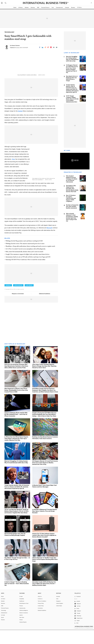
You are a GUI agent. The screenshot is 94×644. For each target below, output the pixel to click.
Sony (13, 173)
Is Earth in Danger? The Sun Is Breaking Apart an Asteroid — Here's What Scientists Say (17, 598)
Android (20, 125)
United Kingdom (60, 617)
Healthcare (22, 615)
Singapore (58, 615)
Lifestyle (67, 7)
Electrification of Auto (24, 617)
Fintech (21, 634)
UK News (21, 7)
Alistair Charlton (16, 46)
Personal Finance (45, 7)
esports (21, 629)
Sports (2, 631)
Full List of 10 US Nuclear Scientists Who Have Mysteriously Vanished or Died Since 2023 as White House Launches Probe (16, 380)
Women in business (24, 627)
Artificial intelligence (24, 624)
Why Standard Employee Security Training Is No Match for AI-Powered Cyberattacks (72, 179)
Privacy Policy (41, 617)
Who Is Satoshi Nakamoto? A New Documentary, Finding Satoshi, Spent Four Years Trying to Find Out (72, 217)
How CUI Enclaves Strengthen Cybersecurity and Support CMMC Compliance (71, 198)
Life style (3, 629)
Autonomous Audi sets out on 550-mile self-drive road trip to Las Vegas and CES (28, 271)
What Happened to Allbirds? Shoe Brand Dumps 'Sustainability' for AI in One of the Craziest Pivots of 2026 (16, 404)
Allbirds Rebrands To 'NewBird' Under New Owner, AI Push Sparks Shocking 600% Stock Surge (45, 573)
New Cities (22, 631)
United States (59, 620)
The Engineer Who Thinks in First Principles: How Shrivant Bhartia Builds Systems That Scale (72, 189)
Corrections (40, 622)
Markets (27, 7)
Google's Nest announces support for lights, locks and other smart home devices (27, 268)
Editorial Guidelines (45, 308)
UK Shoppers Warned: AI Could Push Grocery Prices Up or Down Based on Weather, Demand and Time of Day (45, 477)
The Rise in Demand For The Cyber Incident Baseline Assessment (72, 206)
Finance (21, 620)
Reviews (73, 7)
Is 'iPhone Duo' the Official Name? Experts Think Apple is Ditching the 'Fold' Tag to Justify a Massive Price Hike (16, 453)
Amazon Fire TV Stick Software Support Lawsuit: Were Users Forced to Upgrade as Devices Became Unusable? (44, 549)
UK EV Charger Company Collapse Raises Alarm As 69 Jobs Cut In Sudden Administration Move (72, 99)
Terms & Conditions (42, 615)
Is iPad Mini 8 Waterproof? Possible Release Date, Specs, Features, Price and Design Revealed (45, 525)
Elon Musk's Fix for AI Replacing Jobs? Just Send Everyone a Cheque (72, 78)
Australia (58, 610)
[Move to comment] (57, 47)
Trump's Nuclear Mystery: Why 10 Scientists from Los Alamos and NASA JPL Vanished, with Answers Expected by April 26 (17, 501)
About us (40, 610)
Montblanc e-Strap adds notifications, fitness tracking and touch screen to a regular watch (30, 260)
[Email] (54, 47)
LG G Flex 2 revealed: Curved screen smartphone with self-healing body (26, 263)
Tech (53, 7)
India (57, 613)
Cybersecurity (22, 622)
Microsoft (49, 242)
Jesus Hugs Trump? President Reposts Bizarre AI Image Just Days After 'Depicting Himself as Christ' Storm (44, 380)
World (15, 7)
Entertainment (59, 7)
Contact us (40, 613)
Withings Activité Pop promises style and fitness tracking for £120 (24, 255)
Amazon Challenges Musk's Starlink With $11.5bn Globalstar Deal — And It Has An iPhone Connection (16, 428)
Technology (4, 624)
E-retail (21, 610)
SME (38, 7)
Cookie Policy (41, 620)
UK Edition (79, 7)
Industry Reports (23, 636)
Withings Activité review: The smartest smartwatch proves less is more (25, 258)
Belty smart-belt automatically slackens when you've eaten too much (24, 266)
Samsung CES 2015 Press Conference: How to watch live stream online (25, 274)
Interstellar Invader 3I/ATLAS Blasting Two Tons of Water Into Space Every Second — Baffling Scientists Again (44, 598)
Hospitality (22, 613)
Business (33, 7)
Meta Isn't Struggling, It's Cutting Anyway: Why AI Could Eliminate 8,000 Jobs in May (72, 59)
